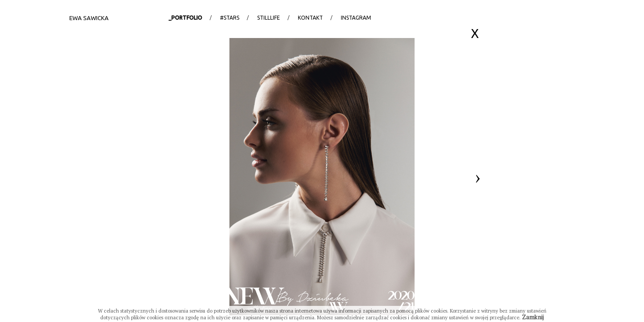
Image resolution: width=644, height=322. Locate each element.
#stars (230, 18)
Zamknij (533, 317)
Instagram (356, 18)
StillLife (269, 18)
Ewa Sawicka (89, 18)
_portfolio (185, 18)
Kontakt (310, 18)
